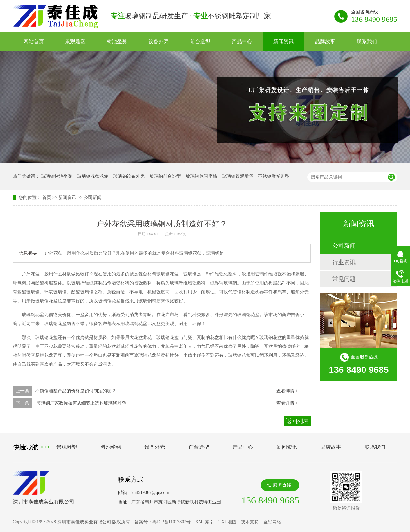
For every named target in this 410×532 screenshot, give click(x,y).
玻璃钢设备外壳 (129, 176)
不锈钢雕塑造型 (274, 176)
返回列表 (297, 421)
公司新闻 (93, 197)
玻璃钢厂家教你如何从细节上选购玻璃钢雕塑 (81, 403)
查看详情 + (287, 391)
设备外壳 (159, 41)
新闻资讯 (283, 41)
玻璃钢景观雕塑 (238, 176)
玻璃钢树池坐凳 (57, 176)
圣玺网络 (272, 522)
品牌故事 (325, 41)
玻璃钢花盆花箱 (93, 176)
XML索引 (205, 522)
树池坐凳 (117, 41)
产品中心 (242, 41)
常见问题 (344, 279)
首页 (47, 197)
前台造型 (200, 41)
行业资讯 (344, 262)
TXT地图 (227, 522)
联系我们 (367, 41)
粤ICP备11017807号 (172, 522)
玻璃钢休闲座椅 (201, 176)
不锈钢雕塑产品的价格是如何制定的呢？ (76, 391)
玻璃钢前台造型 (165, 176)
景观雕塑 (75, 41)
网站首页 (34, 41)
